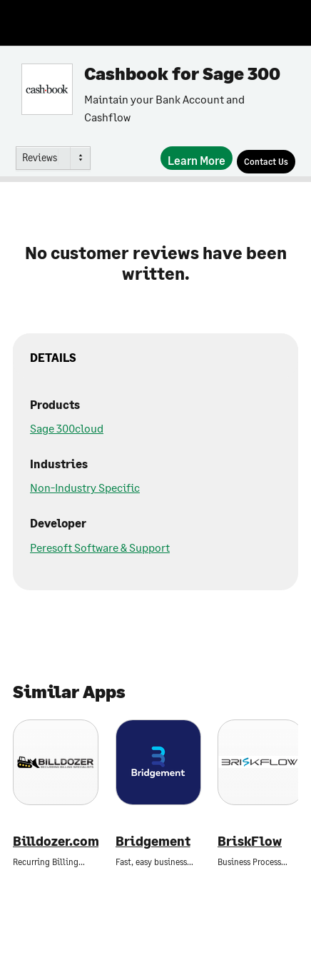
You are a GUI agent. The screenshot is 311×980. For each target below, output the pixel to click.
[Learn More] (197, 158)
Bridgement (153, 841)
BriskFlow (250, 841)
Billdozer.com (56, 841)
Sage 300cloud (67, 428)
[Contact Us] (266, 162)
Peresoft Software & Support (100, 547)
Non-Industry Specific (85, 487)
